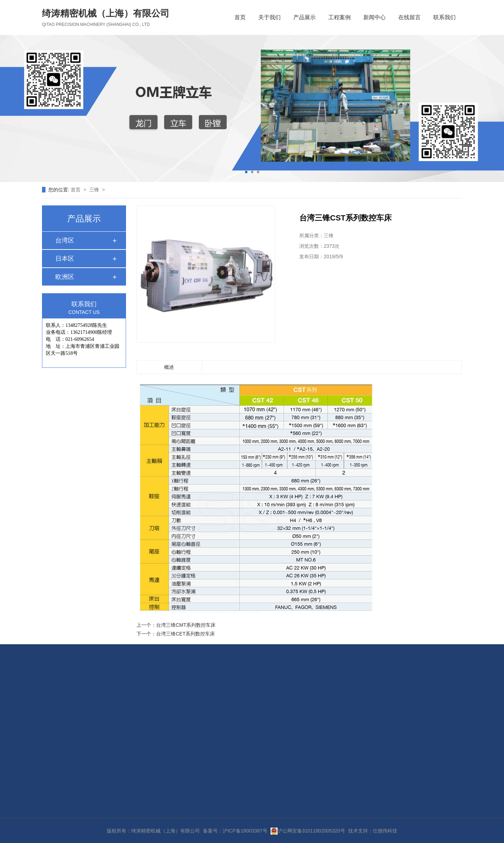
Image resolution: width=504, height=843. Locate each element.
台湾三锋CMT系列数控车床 (186, 625)
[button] (246, 172)
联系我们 (444, 17)
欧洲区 (65, 277)
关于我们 (269, 17)
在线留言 (409, 17)
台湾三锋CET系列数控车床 (185, 634)
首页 (240, 17)
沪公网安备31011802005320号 (308, 831)
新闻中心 (374, 17)
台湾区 (65, 240)
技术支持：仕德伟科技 (373, 831)
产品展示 (304, 17)
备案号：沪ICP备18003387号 (235, 831)
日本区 (65, 259)
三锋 (95, 190)
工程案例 (339, 17)
